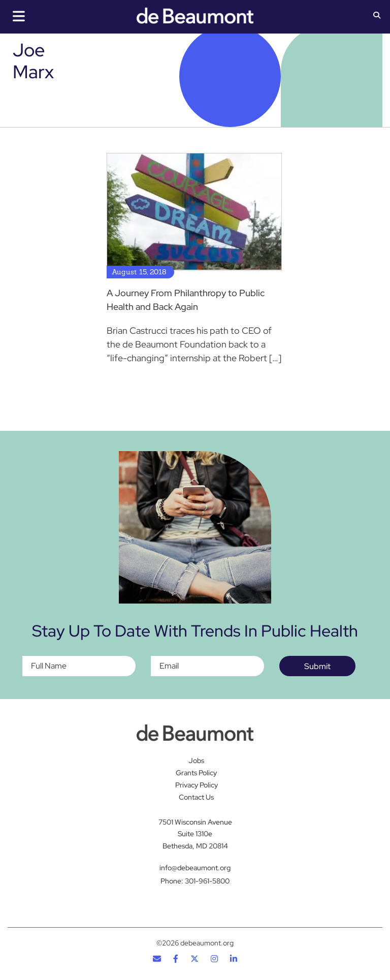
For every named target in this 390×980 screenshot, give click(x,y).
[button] (377, 16)
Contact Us (196, 797)
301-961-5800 (207, 881)
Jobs (196, 761)
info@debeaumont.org (195, 868)
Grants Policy (196, 773)
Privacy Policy (197, 785)
